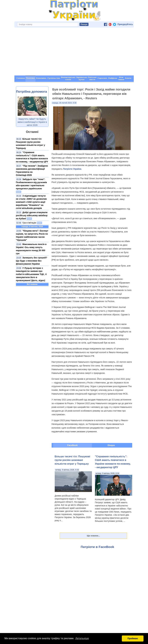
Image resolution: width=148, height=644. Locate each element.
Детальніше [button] (82, 638)
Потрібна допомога (32, 91)
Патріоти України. (72, 169)
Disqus (111, 445)
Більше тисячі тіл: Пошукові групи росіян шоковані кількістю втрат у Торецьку (72, 460)
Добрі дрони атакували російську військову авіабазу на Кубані (32, 215)
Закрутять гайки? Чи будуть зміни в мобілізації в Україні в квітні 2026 (32, 122)
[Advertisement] (74, 52)
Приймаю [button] (133, 638)
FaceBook (72, 445)
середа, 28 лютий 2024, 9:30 (64, 103)
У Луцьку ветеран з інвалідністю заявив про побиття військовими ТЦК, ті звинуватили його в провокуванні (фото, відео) (31, 274)
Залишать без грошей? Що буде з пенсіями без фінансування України (32, 261)
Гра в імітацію (29, 223)
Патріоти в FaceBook (97, 547)
